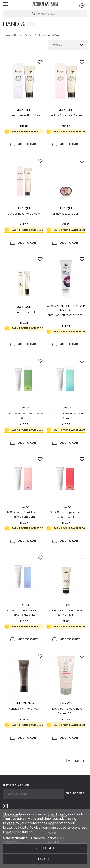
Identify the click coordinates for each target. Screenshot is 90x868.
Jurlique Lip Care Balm (24, 312)
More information (16, 838)
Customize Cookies (43, 838)
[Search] (45, 14)
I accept (45, 859)
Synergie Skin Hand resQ (24, 709)
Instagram (7, 807)
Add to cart (24, 144)
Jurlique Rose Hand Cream (66, 115)
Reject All (45, 848)
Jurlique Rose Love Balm (66, 214)
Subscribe (75, 793)
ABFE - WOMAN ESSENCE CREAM (66, 315)
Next (81, 761)
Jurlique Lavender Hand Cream (24, 115)
